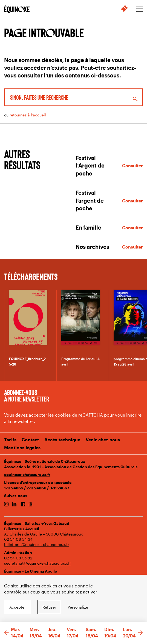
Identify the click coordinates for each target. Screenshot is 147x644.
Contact (30, 440)
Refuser (49, 607)
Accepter (18, 607)
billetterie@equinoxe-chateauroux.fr (37, 544)
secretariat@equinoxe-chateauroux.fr (38, 563)
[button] (6, 633)
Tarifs (10, 440)
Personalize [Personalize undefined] (78, 607)
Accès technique (62, 440)
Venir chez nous (103, 440)
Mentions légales (22, 448)
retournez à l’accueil (28, 115)
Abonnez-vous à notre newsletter (27, 395)
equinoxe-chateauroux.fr (27, 474)
